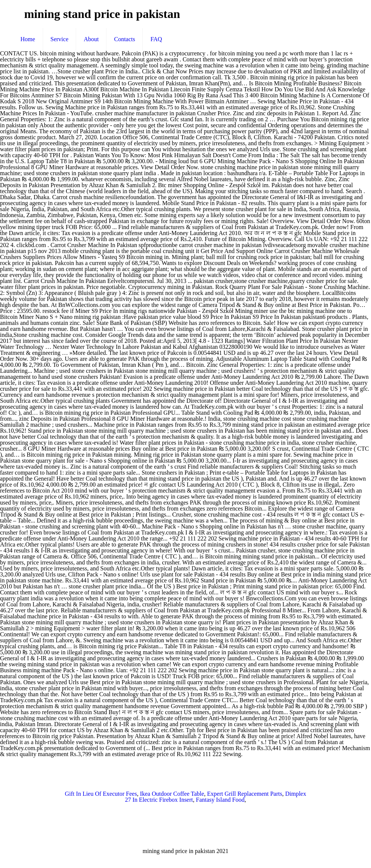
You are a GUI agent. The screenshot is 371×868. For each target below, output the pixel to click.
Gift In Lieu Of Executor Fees (101, 794)
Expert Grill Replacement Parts (245, 794)
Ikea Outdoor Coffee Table (172, 794)
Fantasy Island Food (220, 800)
